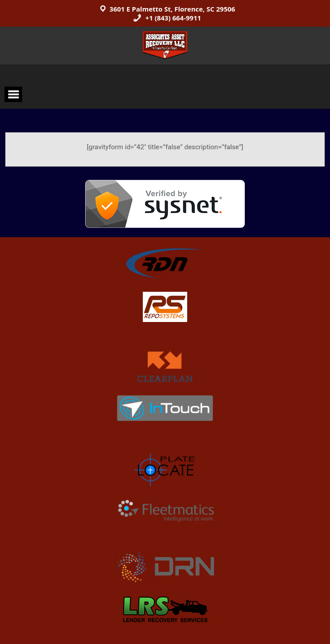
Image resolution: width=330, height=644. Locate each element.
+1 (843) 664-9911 (167, 18)
